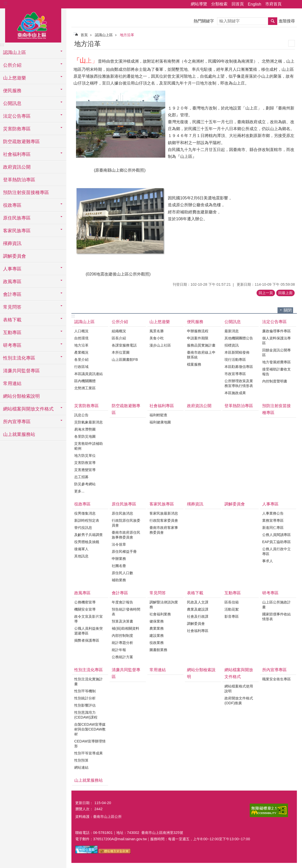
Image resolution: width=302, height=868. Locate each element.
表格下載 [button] (12, 320)
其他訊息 (81, 556)
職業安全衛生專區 (276, 679)
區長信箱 (232, 602)
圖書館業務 (158, 650)
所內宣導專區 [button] (17, 422)
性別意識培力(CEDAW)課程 (86, 715)
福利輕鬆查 (158, 415)
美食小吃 (157, 338)
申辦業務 (119, 559)
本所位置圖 (121, 352)
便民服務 (195, 322)
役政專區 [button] (12, 205)
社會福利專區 (162, 406)
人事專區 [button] (12, 269)
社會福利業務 (160, 614)
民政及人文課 (198, 602)
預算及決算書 (122, 621)
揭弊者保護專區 (87, 640)
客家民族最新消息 (164, 513)
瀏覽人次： (84, 809)
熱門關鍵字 (204, 21)
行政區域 (81, 367)
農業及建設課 (198, 609)
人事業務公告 (273, 513)
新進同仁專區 (273, 528)
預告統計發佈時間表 (126, 612)
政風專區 (82, 593)
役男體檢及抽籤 (87, 542)
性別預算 (81, 760)
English (255, 4)
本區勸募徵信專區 (239, 367)
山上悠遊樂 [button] (15, 78)
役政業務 (157, 643)
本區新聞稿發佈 (237, 352)
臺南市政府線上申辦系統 (201, 355)
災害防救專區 (86, 406)
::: (5, 3)
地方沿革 (127, 35)
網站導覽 (199, 4)
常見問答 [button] (12, 307)
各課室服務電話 (124, 345)
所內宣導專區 (274, 670)
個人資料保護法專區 (276, 341)
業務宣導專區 (273, 520)
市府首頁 (273, 4)
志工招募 (81, 477)
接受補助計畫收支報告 (276, 372)
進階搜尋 (287, 21)
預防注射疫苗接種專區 (26, 192)
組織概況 (119, 331)
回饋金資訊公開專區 (276, 353)
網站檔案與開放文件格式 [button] (28, 409)
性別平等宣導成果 (89, 753)
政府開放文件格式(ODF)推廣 (239, 701)
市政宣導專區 (235, 374)
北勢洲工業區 (85, 388)
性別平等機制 (85, 691)
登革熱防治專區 (19, 180)
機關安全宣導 (85, 609)
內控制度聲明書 (275, 381)
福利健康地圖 (160, 422)
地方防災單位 (85, 456)
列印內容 (292, 43)
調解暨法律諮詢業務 (164, 605)
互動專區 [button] (12, 333)
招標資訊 (232, 345)
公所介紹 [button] (12, 65)
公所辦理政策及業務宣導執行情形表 (239, 383)
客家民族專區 (162, 504)
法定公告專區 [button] (17, 116)
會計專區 (120, 593)
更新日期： (84, 803)
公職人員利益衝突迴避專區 (89, 631)
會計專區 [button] (12, 294)
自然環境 (81, 338)
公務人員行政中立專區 (276, 551)
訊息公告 (81, 415)
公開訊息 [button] (12, 103)
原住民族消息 (122, 513)
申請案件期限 (198, 338)
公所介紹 (120, 322)
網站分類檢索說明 (21, 396)
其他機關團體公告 (239, 338)
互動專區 (233, 593)
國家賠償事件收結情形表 (276, 617)
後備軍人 (81, 549)
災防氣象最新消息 (89, 422)
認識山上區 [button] (15, 52)
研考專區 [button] (12, 345)
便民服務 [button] (12, 91)
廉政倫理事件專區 (276, 331)
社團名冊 (119, 566)
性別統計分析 (85, 698)
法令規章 (119, 544)
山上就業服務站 (19, 434)
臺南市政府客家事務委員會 (164, 530)
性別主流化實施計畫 (89, 681)
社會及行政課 (198, 616)
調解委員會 (15, 256)
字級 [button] (295, 4)
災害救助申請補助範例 (89, 446)
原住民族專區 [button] (17, 218)
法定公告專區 (274, 322)
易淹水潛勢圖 (85, 429)
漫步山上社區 (160, 345)
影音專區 (232, 616)
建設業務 (157, 636)
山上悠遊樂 (160, 322)
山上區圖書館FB (125, 360)
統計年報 (119, 650)
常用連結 (12, 383)
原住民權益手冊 (124, 552)
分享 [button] (288, 4)
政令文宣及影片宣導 (89, 619)
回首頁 (238, 4)
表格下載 (195, 593)
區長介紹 (119, 338)
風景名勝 (157, 331)
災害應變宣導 (85, 470)
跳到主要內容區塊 (3, 3)
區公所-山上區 (33, 25)
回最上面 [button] (285, 293)
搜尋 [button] (273, 21)
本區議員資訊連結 (89, 374)
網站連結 (81, 767)
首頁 (84, 35)
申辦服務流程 (198, 331)
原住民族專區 (124, 504)
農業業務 (157, 628)
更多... (79, 491)
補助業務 (119, 580)
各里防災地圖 (85, 436)
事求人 (268, 561)
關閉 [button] (288, 310)
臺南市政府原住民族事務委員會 (126, 535)
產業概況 (81, 352)
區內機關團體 (85, 381)
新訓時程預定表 (87, 520)
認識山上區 (104, 35)
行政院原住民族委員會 (126, 523)
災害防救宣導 (85, 463)
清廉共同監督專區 (21, 371)
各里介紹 (81, 360)
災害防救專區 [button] (17, 129)
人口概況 (81, 331)
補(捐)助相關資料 (125, 628)
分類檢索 (219, 4)
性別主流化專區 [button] (19, 358)
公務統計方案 (122, 657)
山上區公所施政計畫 (276, 605)
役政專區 (82, 504)
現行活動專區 (235, 360)
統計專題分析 (122, 643)
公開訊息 (233, 322)
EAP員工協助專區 (277, 542)
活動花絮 (232, 609)
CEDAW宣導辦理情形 (90, 744)
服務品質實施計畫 (201, 345)
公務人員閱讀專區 (276, 535)
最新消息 (232, 331)
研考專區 (270, 593)
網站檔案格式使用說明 (239, 689)
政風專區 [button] (12, 282)
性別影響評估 (85, 705)
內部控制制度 (122, 636)
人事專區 (270, 504)
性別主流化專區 (89, 670)
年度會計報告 (122, 602)
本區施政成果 (235, 393)
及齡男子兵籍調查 (89, 535)
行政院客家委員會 (164, 520)
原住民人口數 (122, 573)
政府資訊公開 (17, 167)
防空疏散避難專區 (21, 142)
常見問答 (158, 593)
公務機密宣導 (85, 602)
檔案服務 (194, 364)
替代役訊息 (83, 528)
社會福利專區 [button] (17, 154)
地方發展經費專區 (276, 362)
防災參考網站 (85, 484)
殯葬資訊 (12, 243)
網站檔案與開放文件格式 (239, 673)
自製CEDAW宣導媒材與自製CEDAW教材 (90, 729)
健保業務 (157, 621)
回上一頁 (266, 293)
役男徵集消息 (85, 513)
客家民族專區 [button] (17, 231)
